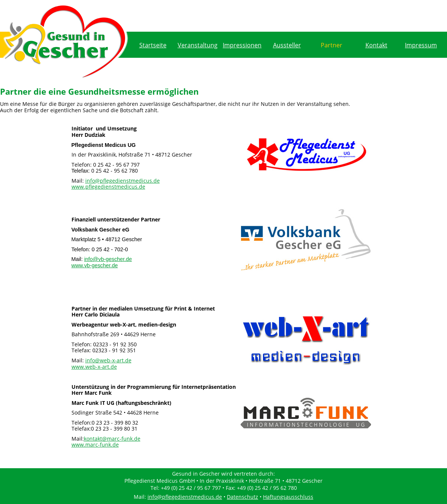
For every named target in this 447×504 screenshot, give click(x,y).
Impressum (421, 45)
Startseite (153, 45)
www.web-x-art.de (94, 367)
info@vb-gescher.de (108, 259)
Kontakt (376, 45)
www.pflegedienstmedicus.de (108, 187)
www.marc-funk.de (95, 445)
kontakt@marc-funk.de (112, 439)
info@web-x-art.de (108, 360)
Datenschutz (242, 497)
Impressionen (242, 45)
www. (95, 265)
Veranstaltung (198, 45)
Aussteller (287, 45)
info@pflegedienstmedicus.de (123, 181)
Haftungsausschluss (288, 497)
